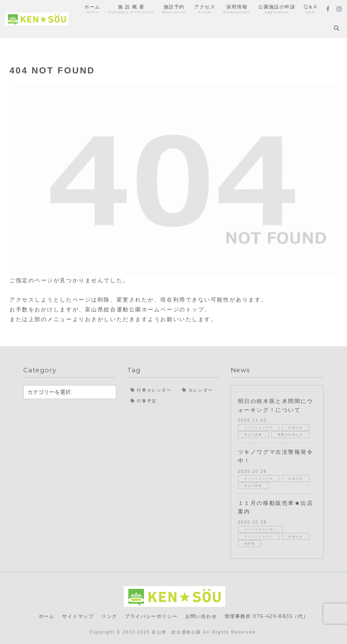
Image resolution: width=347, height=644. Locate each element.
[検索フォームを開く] (336, 28)
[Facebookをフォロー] (328, 9)
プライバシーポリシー (151, 616)
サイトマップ (78, 616)
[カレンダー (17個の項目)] (199, 391)
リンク (109, 616)
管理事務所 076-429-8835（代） (267, 616)
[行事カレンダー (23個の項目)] (153, 391)
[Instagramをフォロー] (339, 9)
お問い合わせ (201, 616)
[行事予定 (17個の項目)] (173, 401)
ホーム (47, 616)
